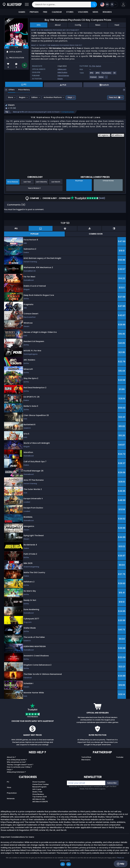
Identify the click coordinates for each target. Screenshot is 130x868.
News (98, 25)
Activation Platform (53, 97)
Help (121, 864)
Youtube (120, 758)
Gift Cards (37, 790)
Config (78, 25)
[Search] (94, 4)
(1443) (88, 199)
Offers (10, 90)
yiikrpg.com (62, 69)
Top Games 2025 (40, 797)
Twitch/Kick (86, 758)
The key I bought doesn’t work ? (20, 765)
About (58, 25)
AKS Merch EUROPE (40, 802)
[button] (123, 4)
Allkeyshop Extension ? (16, 772)
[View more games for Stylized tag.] (93, 78)
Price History (22, 90)
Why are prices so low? (16, 762)
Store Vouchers (39, 782)
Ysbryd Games (63, 76)
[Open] (27, 4)
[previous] (7, 47)
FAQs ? (10, 770)
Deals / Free (37, 792)
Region (22, 97)
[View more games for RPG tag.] (92, 74)
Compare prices (68, 112)
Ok (63, 864)
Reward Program (39, 787)
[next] (26, 47)
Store (10, 97)
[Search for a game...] (64, 4)
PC (8, 782)
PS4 (94, 66)
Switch (98, 66)
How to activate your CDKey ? (19, 767)
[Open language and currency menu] (108, 4)
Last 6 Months (41, 182)
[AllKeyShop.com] (12, 4)
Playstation (12, 793)
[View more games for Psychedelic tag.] (107, 74)
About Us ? (11, 758)
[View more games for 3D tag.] (115, 74)
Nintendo (11, 799)
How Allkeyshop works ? (17, 760)
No (69, 864)
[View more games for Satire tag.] (101, 78)
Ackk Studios (62, 72)
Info (39, 25)
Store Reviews (38, 794)
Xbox (9, 788)
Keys (70, 97)
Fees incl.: (115, 97)
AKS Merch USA (39, 799)
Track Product (34, 188)
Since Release (13, 182)
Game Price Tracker (41, 785)
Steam (60, 79)
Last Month (56, 182)
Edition (35, 97)
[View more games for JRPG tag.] (98, 74)
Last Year (27, 182)
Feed (117, 25)
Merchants (86, 760)
